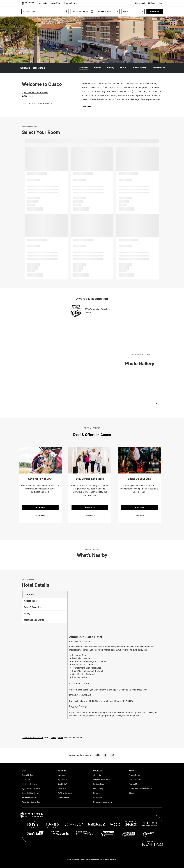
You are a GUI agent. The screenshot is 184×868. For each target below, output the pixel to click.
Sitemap (132, 793)
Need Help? (62, 784)
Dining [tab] (44, 614)
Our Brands (43, 3)
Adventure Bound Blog (31, 802)
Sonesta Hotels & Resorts (33, 738)
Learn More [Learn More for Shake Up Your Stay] (139, 515)
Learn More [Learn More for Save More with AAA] (40, 515)
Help (160, 3)
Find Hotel (155, 12)
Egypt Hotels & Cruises (31, 788)
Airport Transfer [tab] (32, 601)
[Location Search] (45, 11)
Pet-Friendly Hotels (30, 797)
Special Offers (55, 3)
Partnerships (98, 784)
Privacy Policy (134, 775)
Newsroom (98, 797)
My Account (62, 780)
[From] (75, 11)
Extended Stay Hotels (31, 793)
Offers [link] (123, 68)
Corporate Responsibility (103, 802)
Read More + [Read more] (87, 107)
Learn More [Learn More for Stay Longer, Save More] (90, 515)
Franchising (98, 788)
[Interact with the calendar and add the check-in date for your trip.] (92, 12)
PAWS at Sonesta (65, 793)
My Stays (152, 3)
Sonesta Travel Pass (101, 780)
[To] (85, 11)
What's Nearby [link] (140, 68)
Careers (96, 793)
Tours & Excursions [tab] (33, 607)
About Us (97, 775)
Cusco (54, 738)
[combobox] (45, 11)
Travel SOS (62, 788)
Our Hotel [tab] (29, 595)
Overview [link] (83, 68)
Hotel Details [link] (159, 68)
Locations (26, 780)
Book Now (40, 507)
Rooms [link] (98, 68)
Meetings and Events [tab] (34, 620)
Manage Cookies (136, 780)
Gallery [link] (111, 68)
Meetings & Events (71, 3)
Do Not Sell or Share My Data (140, 788)
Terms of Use (134, 784)
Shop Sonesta (63, 797)
